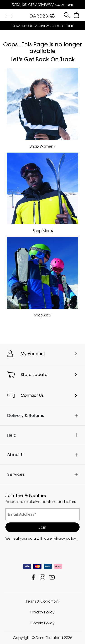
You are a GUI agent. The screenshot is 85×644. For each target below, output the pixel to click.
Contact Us (32, 395)
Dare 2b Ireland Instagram (42, 577)
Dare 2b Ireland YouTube (52, 577)
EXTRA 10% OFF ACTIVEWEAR (42, 5)
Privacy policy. (65, 538)
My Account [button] (33, 354)
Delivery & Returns (25, 415)
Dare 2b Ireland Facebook (33, 577)
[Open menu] (8, 15)
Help (12, 435)
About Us (16, 455)
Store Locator (35, 375)
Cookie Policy (42, 623)
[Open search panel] (67, 15)
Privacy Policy (42, 612)
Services (16, 474)
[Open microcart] (76, 15)
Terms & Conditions (43, 601)
